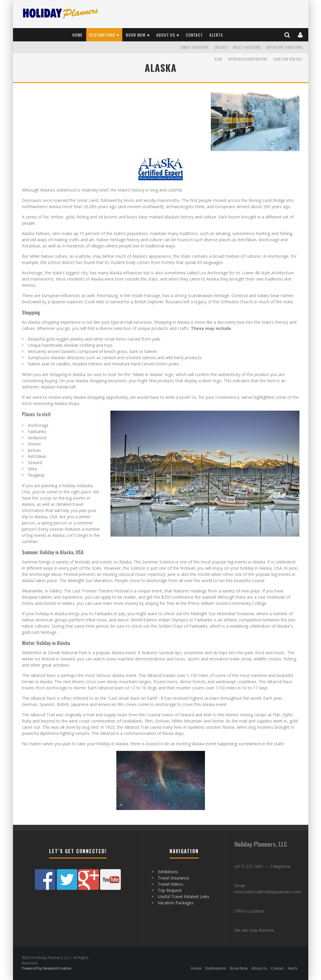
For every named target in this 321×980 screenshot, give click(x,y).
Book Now (136, 35)
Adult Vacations (247, 47)
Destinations (102, 35)
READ (219, 59)
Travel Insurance (173, 878)
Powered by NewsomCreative (47, 968)
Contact (194, 35)
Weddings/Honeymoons (248, 59)
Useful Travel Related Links (184, 896)
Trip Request (170, 890)
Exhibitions (168, 872)
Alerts (216, 35)
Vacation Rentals (288, 59)
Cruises (221, 47)
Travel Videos (171, 884)
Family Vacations (194, 47)
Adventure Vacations (284, 47)
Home (78, 35)
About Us (166, 35)
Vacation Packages (176, 903)
